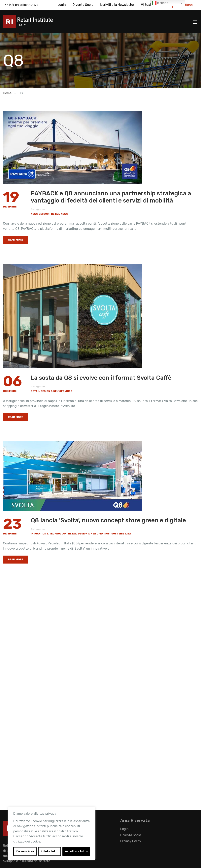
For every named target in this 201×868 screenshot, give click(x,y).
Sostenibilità (121, 534)
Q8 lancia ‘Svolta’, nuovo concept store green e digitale (108, 520)
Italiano (160, 3)
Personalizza (25, 851)
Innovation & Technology (49, 534)
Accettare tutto (76, 851)
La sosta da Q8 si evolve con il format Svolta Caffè (101, 378)
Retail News (60, 214)
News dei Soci (40, 214)
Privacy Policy (131, 841)
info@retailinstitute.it (24, 5)
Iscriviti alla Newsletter (117, 5)
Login (62, 5)
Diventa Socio (83, 5)
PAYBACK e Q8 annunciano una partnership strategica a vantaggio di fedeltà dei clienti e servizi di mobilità (111, 197)
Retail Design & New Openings (52, 391)
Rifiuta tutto (50, 851)
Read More (16, 240)
